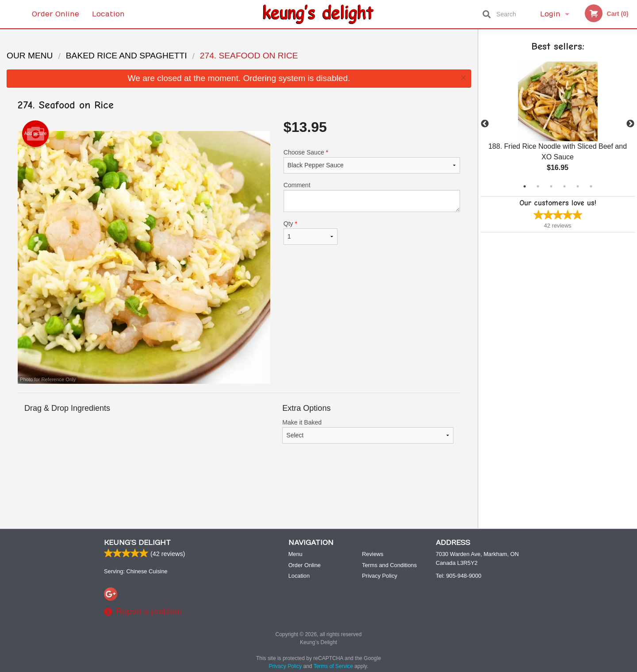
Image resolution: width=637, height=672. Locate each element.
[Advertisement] (239, 493)
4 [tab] (564, 186)
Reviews (372, 554)
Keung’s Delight (137, 543)
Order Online (56, 14)
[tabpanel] (558, 124)
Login (550, 14)
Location (108, 14)
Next (630, 124)
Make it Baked (368, 431)
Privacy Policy (380, 576)
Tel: (459, 576)
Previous (485, 124)
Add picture (36, 134)
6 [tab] (591, 186)
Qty (311, 232)
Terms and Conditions (389, 565)
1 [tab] (525, 186)
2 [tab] (538, 186)
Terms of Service (333, 666)
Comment (372, 197)
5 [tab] (578, 186)
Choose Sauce (372, 161)
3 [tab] (551, 186)
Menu (295, 554)
